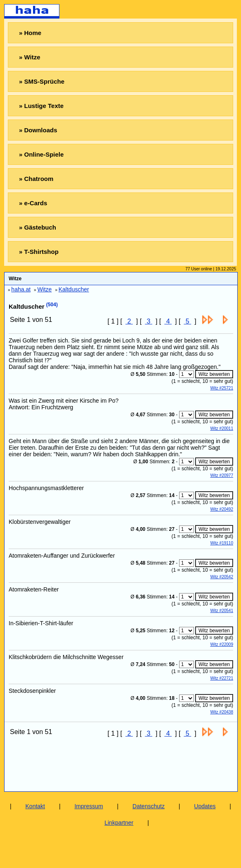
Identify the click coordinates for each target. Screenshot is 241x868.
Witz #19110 (222, 543)
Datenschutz (149, 806)
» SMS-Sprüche (42, 81)
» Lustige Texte (41, 106)
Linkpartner (119, 823)
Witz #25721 (222, 388)
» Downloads (38, 130)
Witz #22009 (222, 644)
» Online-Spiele (41, 154)
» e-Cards (33, 203)
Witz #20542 (222, 577)
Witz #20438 (222, 712)
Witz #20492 (222, 509)
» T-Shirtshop (39, 252)
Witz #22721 (222, 678)
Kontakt (35, 806)
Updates (205, 806)
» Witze (30, 57)
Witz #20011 (222, 428)
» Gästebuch (38, 227)
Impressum (89, 806)
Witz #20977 (222, 475)
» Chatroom (36, 179)
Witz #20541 (222, 611)
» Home (30, 33)
